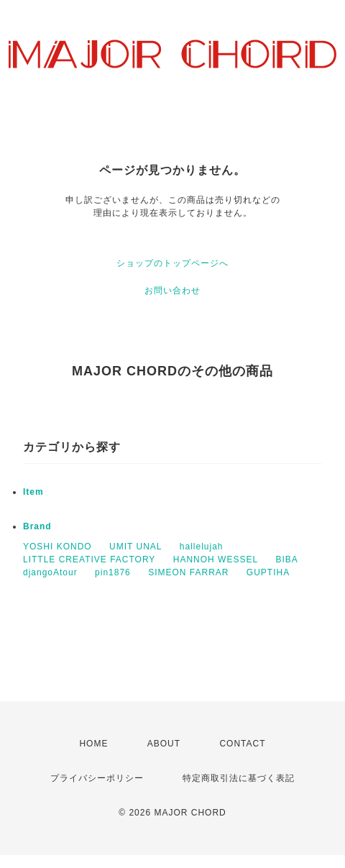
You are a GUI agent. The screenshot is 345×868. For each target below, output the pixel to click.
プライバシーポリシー (97, 778)
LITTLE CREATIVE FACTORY (89, 559)
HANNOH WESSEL (216, 559)
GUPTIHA (268, 572)
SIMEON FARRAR (188, 572)
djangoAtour (50, 572)
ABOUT (164, 744)
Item (33, 492)
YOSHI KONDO (57, 547)
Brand (37, 526)
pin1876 (113, 572)
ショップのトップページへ (172, 263)
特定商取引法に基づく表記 (239, 778)
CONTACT (242, 744)
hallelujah (202, 547)
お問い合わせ (172, 291)
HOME (93, 744)
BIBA (286, 559)
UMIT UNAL (135, 547)
